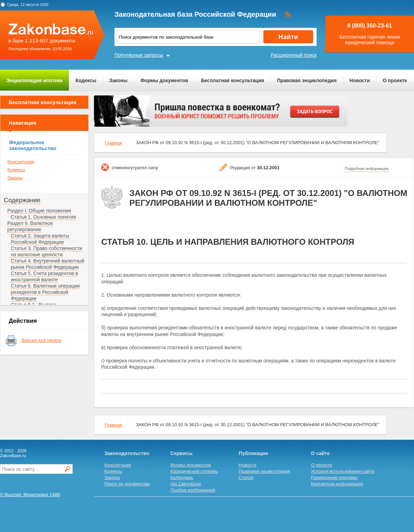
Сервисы (181, 453)
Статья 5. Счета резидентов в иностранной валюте (44, 276)
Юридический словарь (194, 471)
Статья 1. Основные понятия (43, 217)
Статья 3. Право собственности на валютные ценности (46, 251)
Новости (360, 80)
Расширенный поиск (294, 55)
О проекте (395, 80)
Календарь (182, 478)
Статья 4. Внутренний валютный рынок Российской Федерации (47, 264)
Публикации (253, 453)
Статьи (246, 478)
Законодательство (127, 453)
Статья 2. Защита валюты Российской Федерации (40, 239)
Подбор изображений (193, 490)
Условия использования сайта (343, 471)
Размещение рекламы (334, 478)
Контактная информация (337, 484)
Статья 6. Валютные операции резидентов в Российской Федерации (45, 292)
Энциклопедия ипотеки (35, 80)
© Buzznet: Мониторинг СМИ (30, 495)
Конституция (21, 162)
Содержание (22, 200)
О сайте (320, 453)
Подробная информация (367, 169)
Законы (118, 80)
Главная (113, 143)
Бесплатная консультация (233, 80)
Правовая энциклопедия (307, 80)
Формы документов (164, 80)
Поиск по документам (127, 484)
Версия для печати (41, 340)
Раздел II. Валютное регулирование (30, 226)
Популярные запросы (139, 55)
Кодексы (86, 80)
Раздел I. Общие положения (39, 211)
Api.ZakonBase (186, 484)
